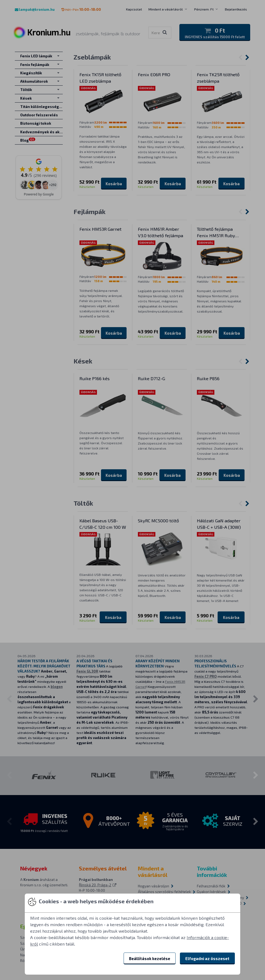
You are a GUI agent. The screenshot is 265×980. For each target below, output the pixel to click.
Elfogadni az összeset (207, 958)
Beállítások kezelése (150, 958)
